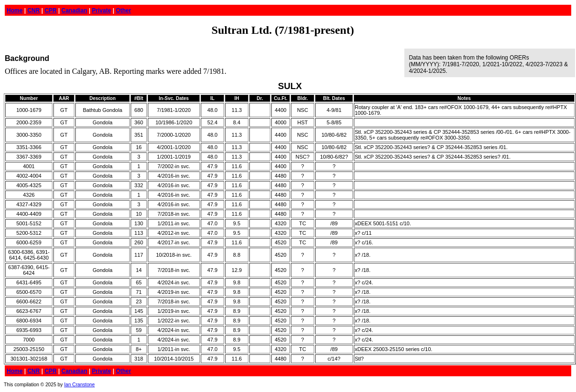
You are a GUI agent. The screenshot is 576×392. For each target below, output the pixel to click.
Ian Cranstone (79, 385)
